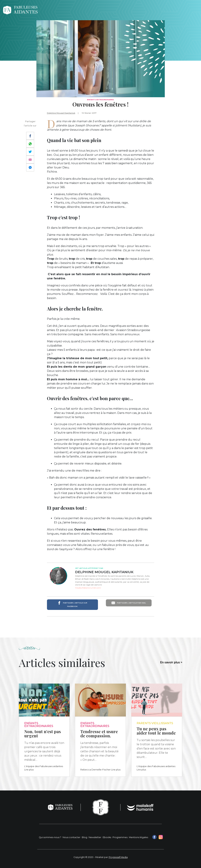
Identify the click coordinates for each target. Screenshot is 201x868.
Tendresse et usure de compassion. (99, 734)
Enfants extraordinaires (100, 100)
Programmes (120, 837)
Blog (84, 837)
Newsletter (95, 837)
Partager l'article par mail (129, 603)
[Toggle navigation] (194, 10)
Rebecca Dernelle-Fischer (95, 770)
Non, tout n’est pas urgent (43, 734)
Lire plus (29, 770)
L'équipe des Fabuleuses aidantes (44, 766)
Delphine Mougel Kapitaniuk (61, 113)
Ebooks (107, 837)
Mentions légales (138, 837)
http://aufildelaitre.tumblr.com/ (88, 588)
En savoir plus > (171, 662)
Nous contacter (71, 837)
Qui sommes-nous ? (50, 837)
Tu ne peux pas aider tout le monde (156, 731)
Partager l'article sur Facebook (72, 604)
